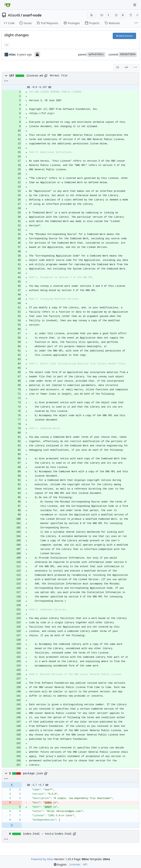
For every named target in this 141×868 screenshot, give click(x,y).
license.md (35, 76)
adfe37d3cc (96, 54)
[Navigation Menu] (135, 5)
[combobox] (117, 67)
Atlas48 (14, 15)
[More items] (136, 23)
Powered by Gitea (42, 859)
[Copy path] (46, 76)
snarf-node (32, 15)
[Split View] (126, 67)
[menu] (135, 67)
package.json (33, 773)
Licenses (75, 864)
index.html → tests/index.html (47, 834)
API (85, 864)
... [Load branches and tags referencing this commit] (7, 45)
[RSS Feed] (92, 15)
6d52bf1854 (128, 54)
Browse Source (124, 36)
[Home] (7, 5)
